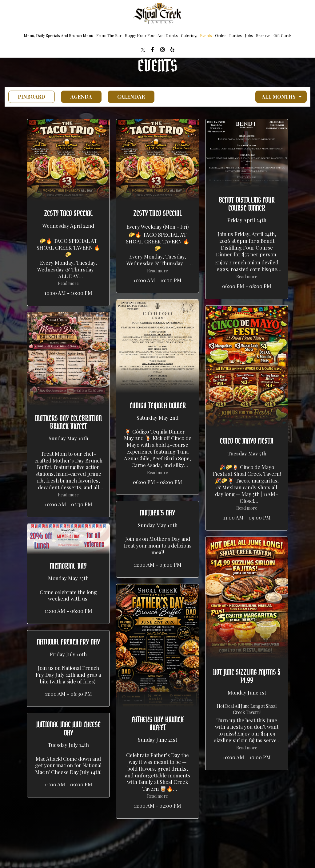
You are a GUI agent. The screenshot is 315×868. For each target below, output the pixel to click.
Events (206, 35)
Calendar (126, 97)
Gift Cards (283, 35)
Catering (189, 35)
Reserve (263, 35)
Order (221, 35)
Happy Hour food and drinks (151, 35)
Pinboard (27, 97)
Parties (235, 35)
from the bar (109, 35)
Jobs (249, 35)
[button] (68, 212)
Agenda (76, 97)
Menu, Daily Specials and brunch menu (58, 35)
